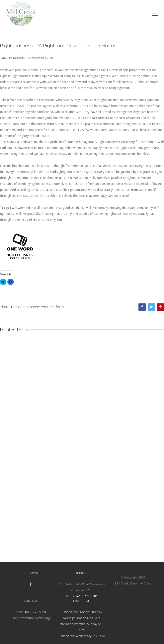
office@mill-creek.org (35, 618)
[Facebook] (31, 584)
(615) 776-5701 (87, 596)
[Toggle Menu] (155, 14)
